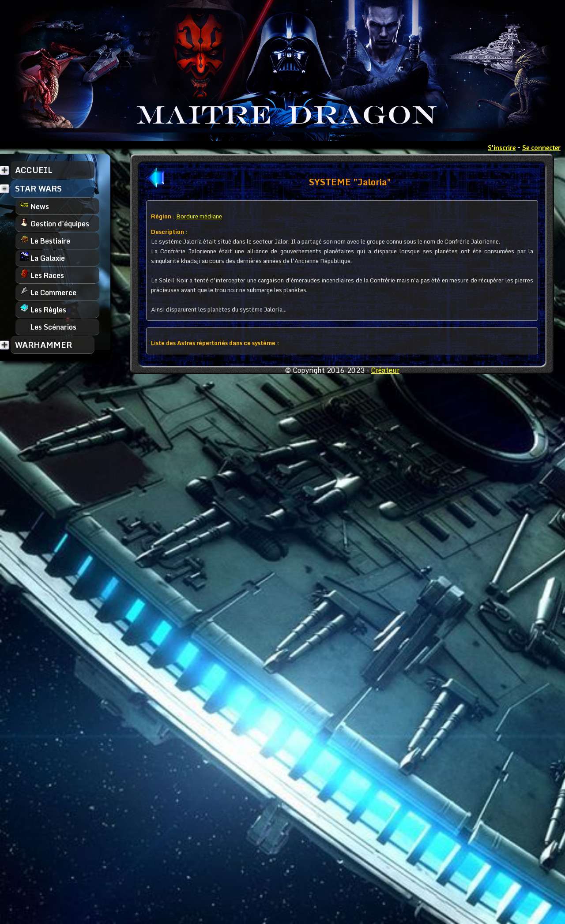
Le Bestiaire (45, 241)
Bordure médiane (199, 216)
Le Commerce (48, 292)
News (34, 206)
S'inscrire (502, 147)
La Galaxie (42, 258)
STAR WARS (38, 188)
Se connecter (541, 147)
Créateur (385, 370)
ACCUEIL (34, 170)
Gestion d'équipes (55, 223)
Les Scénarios (48, 327)
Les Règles (43, 310)
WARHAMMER (43, 345)
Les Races (42, 275)
